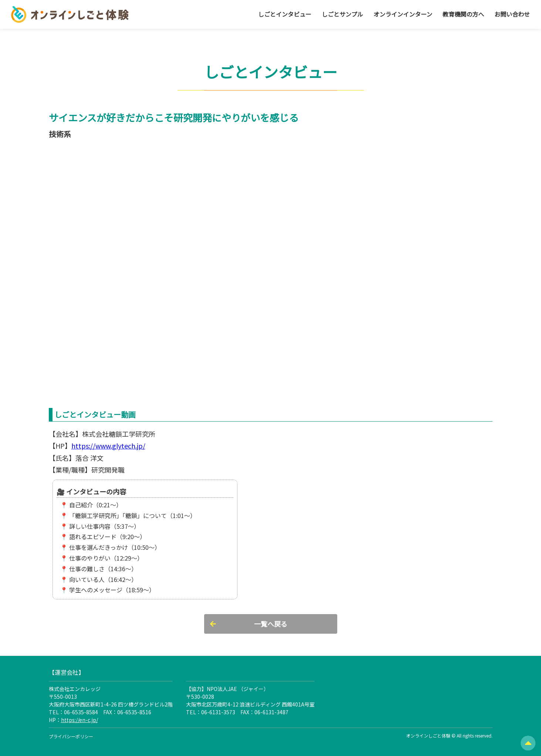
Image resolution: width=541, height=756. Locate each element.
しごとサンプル (342, 14)
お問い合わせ (512, 14)
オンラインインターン (403, 14)
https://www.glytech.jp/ (108, 446)
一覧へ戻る (271, 624)
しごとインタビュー (285, 14)
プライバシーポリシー (71, 736)
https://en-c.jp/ (80, 720)
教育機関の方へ (463, 14)
